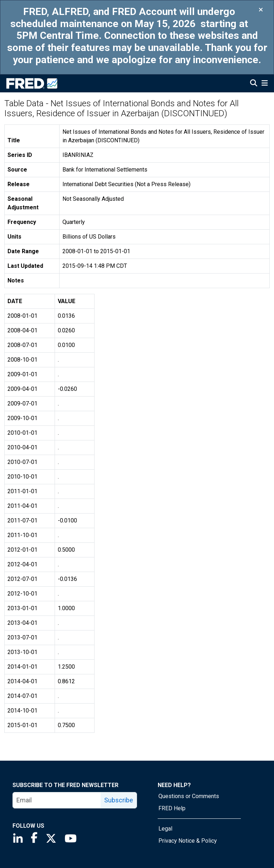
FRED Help (172, 808)
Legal (165, 829)
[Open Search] (254, 84)
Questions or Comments (189, 796)
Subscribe (119, 800)
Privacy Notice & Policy (188, 841)
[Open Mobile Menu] (265, 84)
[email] (57, 800)
